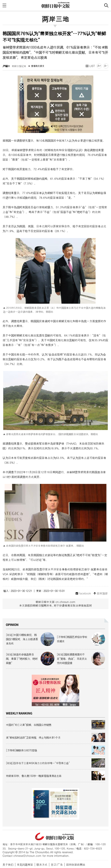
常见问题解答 (25, 865)
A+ (99, 66)
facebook (83, 593)
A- (106, 66)
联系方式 (42, 865)
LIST (90, 66)
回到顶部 (101, 593)
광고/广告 (57, 865)
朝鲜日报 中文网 (55, 5)
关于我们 (8, 865)
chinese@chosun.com (27, 856)
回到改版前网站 (76, 865)
